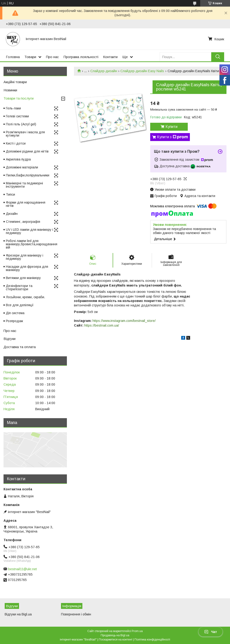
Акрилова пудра (18, 159)
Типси (10, 194)
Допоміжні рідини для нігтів (27, 151)
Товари (30, 57)
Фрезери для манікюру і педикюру (25, 257)
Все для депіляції (20, 305)
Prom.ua (137, 631)
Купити (171, 127)
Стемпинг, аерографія (23, 222)
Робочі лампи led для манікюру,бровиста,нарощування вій (32, 244)
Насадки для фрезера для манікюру (27, 268)
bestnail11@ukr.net (23, 569)
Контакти (110, 57)
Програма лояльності (81, 57)
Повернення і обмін (76, 614)
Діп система (15, 313)
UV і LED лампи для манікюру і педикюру (29, 231)
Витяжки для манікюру (23, 278)
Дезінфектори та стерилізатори (19, 287)
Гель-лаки (13, 108)
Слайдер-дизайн (104, 71)
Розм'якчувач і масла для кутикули (25, 134)
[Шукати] (218, 57)
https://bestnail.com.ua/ (102, 325)
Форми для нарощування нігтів (26, 204)
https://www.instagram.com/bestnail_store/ (124, 321)
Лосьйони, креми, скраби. (25, 297)
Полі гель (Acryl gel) (21, 124)
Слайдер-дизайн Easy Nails (142, 71)
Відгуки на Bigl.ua (18, 614)
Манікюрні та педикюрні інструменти (24, 185)
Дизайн (12, 214)
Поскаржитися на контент (116, 640)
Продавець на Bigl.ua (115, 635)
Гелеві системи (17, 116)
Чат (211, 632)
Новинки (10, 90)
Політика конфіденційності (152, 640)
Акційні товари (15, 82)
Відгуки (10, 339)
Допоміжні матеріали (22, 167)
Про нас (52, 57)
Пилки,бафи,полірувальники (28, 175)
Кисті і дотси (16, 143)
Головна (13, 57)
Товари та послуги (19, 98)
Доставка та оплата (20, 347)
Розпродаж (14, 321)
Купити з (172, 137)
